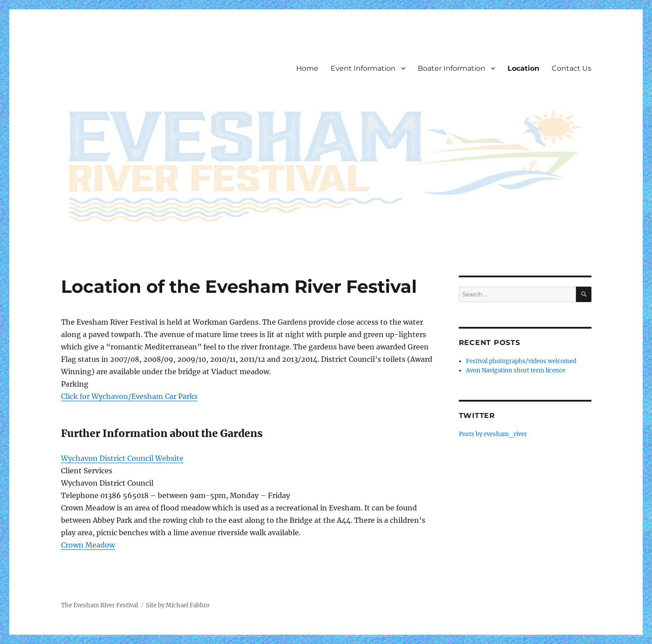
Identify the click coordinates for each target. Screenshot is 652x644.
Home (307, 68)
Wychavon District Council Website (122, 458)
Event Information (363, 68)
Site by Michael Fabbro (178, 605)
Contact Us (572, 68)
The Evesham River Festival (99, 605)
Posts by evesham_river (493, 434)
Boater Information (452, 68)
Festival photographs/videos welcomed (521, 361)
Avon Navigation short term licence (516, 370)
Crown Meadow (88, 545)
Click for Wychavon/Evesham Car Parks (129, 396)
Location (523, 68)
